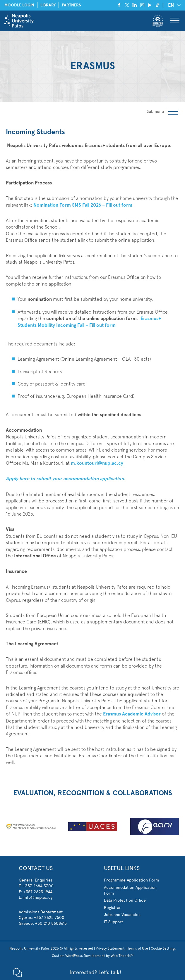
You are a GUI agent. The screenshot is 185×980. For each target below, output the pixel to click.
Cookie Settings (163, 948)
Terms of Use (138, 948)
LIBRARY (48, 5)
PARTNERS (71, 5)
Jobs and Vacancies (122, 915)
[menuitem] (173, 5)
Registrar (112, 908)
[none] (173, 5)
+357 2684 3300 (38, 886)
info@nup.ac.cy (38, 897)
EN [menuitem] (171, 5)
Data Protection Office (125, 900)
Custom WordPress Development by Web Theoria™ (93, 956)
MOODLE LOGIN (19, 5)
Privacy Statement (110, 948)
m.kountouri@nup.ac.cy (97, 463)
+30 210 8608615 (51, 923)
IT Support (113, 922)
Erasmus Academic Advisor (131, 714)
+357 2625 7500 (49, 917)
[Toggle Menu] (175, 21)
